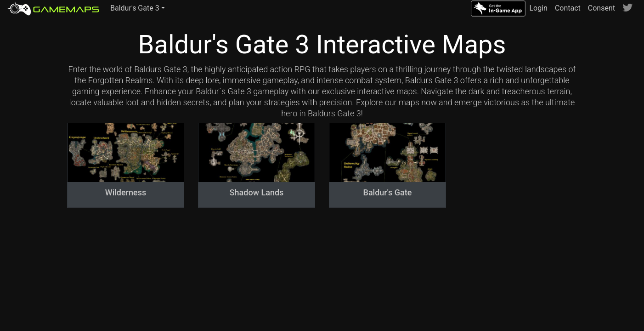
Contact (568, 8)
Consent (602, 8)
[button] (138, 8)
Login (538, 8)
